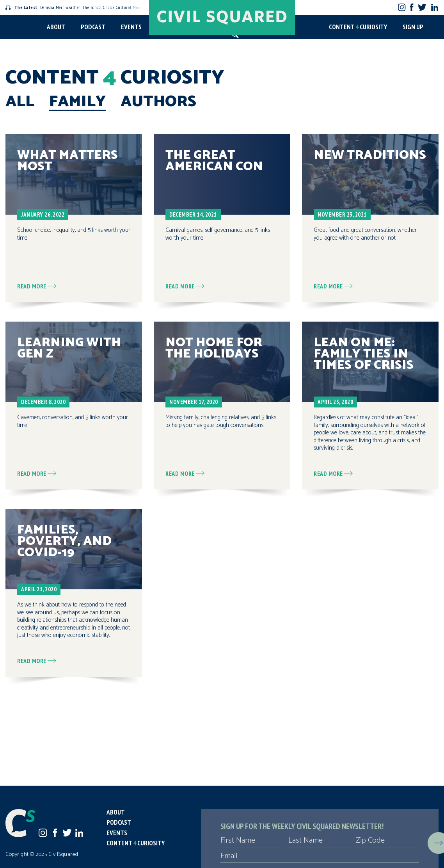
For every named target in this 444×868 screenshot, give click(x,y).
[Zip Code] (387, 841)
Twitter (422, 7)
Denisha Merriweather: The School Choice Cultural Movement (78, 7)
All (20, 102)
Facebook (412, 7)
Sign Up (413, 27)
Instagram (402, 7)
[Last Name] (320, 841)
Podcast (93, 27)
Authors (158, 102)
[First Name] (252, 841)
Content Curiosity (358, 27)
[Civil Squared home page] (222, 18)
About (56, 27)
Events (131, 27)
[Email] (320, 856)
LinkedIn (435, 7)
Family (77, 102)
